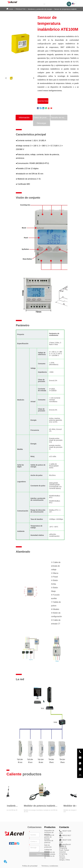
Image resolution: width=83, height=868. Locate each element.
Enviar (39, 854)
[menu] (44, 4)
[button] (44, 4)
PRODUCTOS (21, 9)
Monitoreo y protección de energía (40, 9)
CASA (11, 9)
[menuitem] (44, 4)
